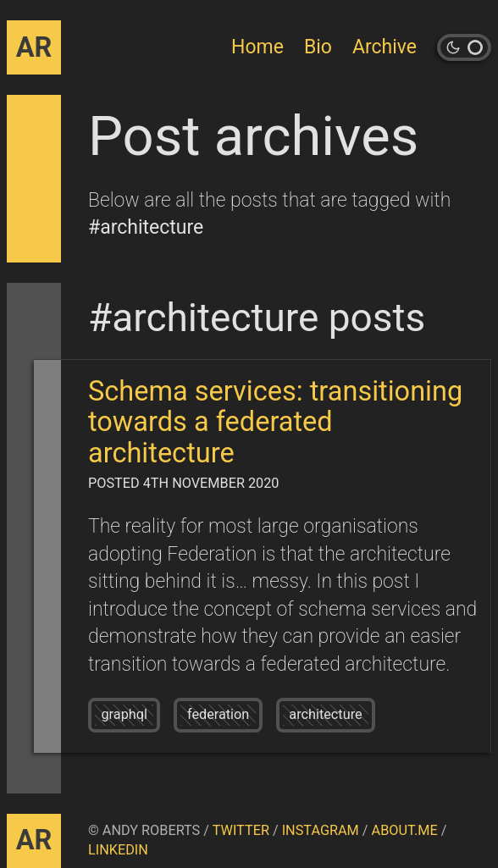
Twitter (241, 830)
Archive (385, 47)
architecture (325, 714)
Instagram (321, 830)
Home (257, 47)
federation (218, 714)
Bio (318, 47)
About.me (405, 830)
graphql (125, 714)
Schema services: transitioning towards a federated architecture (275, 422)
